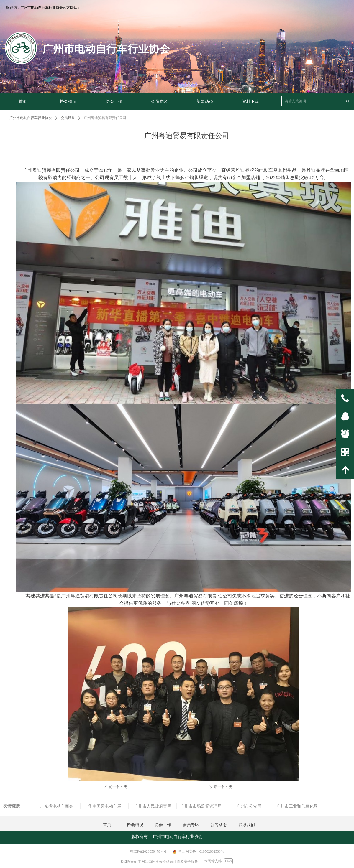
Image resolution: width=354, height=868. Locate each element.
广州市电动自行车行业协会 (31, 118)
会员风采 (68, 118)
